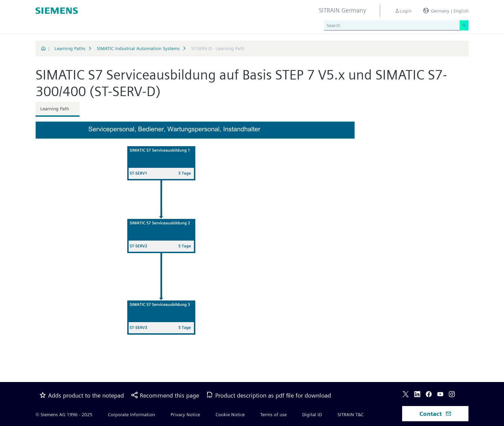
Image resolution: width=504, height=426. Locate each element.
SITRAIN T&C (350, 414)
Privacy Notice (185, 414)
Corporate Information (132, 414)
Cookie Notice (230, 414)
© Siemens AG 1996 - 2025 (64, 414)
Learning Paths (70, 48)
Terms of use (273, 414)
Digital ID (312, 414)
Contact (435, 414)
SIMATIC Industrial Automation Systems (138, 48)
